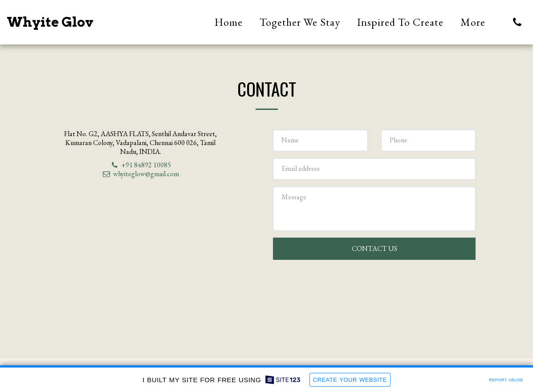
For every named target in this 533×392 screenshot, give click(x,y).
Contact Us (374, 249)
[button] (517, 22)
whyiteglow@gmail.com (141, 174)
